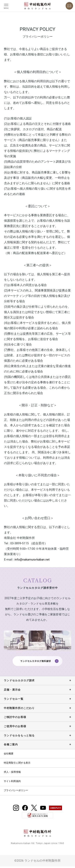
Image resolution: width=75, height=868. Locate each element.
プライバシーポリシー (16, 792)
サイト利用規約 (12, 783)
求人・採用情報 (12, 774)
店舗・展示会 (12, 691)
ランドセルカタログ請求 (19, 682)
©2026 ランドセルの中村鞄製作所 (38, 862)
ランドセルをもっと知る (19, 737)
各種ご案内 (11, 746)
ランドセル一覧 (14, 700)
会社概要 (9, 755)
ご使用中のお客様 (15, 728)
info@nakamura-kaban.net (32, 560)
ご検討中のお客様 (15, 719)
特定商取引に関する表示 (17, 764)
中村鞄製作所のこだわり (19, 710)
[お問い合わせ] (69, 6)
